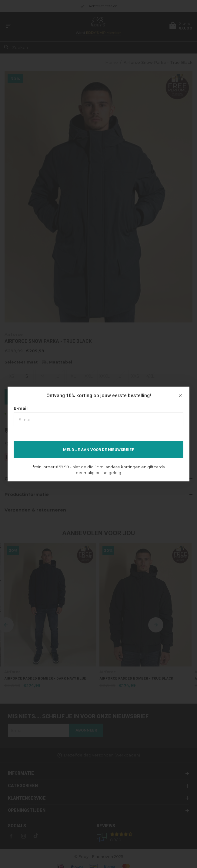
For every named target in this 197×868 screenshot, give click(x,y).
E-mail (21, 408)
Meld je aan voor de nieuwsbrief (99, 450)
